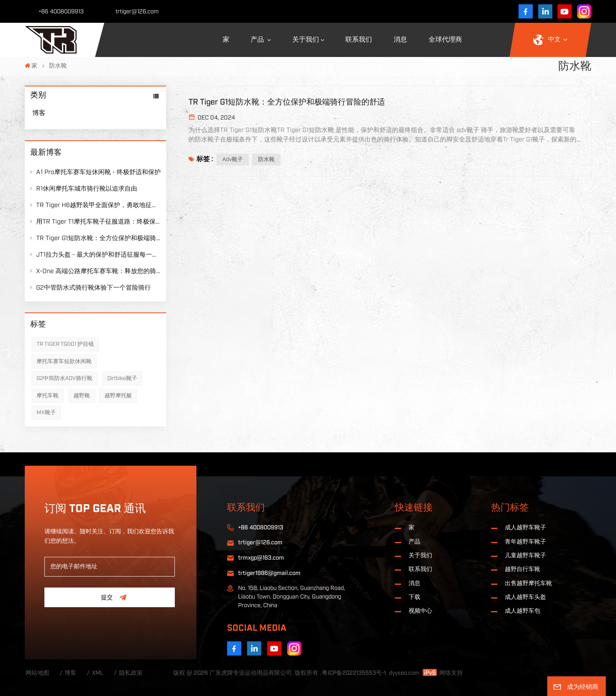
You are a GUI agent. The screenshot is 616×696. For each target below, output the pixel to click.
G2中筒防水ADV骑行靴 (64, 378)
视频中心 (420, 611)
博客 (39, 113)
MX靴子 (46, 413)
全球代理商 (445, 40)
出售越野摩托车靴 (528, 583)
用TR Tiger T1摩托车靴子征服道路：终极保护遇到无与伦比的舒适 (96, 221)
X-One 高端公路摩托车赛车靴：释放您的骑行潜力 (96, 271)
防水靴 (266, 160)
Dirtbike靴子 (122, 378)
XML (98, 673)
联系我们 (359, 40)
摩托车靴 (48, 396)
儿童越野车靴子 (525, 556)
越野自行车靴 (522, 569)
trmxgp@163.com (261, 558)
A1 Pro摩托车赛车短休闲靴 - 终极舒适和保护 (95, 172)
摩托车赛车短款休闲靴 (64, 362)
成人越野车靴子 (525, 528)
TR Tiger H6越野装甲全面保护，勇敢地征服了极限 (96, 205)
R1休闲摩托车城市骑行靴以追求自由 (84, 188)
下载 (414, 597)
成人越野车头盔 (525, 597)
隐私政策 (131, 673)
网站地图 (37, 673)
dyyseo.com (404, 673)
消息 (400, 40)
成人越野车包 (522, 611)
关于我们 (306, 40)
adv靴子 (233, 160)
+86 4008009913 (61, 12)
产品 (258, 40)
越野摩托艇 (118, 396)
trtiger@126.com (137, 12)
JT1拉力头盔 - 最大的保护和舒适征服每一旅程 (96, 254)
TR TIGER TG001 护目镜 (65, 344)
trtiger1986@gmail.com (269, 573)
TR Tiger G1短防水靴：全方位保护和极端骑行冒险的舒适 (96, 238)
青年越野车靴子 (525, 542)
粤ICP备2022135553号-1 (354, 673)
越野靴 (82, 396)
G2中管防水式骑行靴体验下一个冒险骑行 (91, 287)
